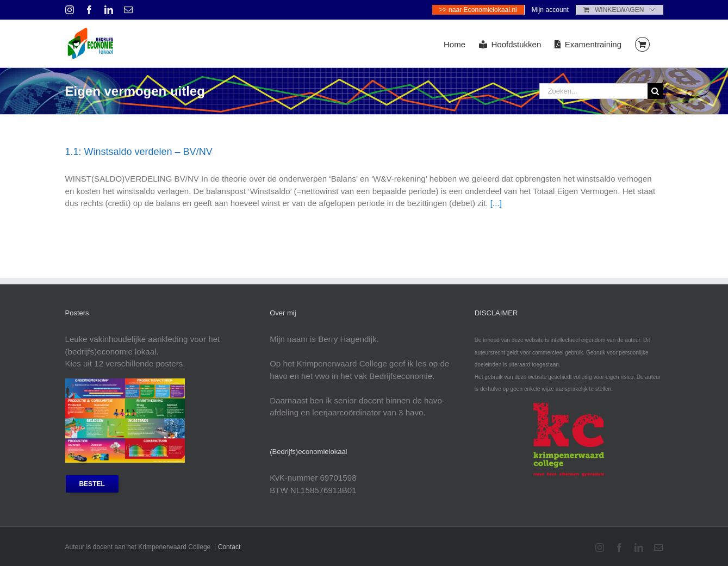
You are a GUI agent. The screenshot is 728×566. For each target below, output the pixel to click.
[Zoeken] (655, 91)
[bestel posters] (92, 484)
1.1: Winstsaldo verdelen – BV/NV (139, 152)
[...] (496, 203)
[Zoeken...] (593, 91)
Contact (229, 547)
